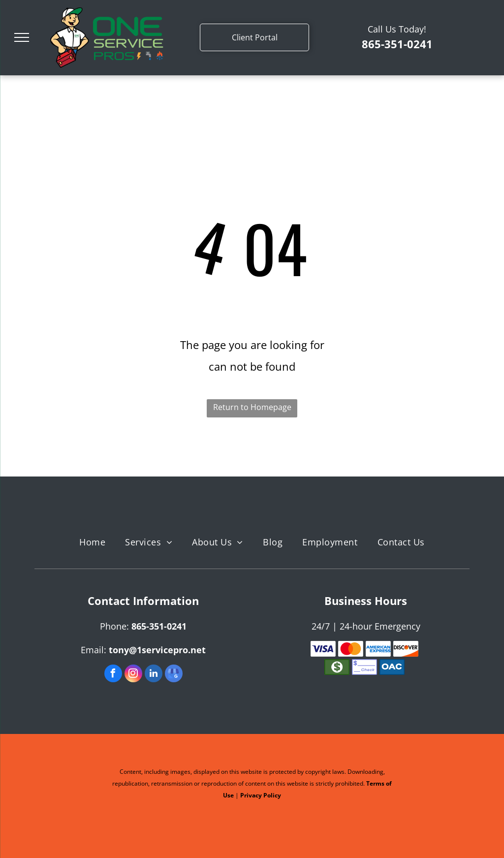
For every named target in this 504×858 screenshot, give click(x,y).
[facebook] (113, 675)
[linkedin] (154, 675)
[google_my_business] (174, 675)
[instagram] (133, 675)
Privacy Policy (261, 795)
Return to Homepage (252, 407)
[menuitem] (92, 542)
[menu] (22, 37)
